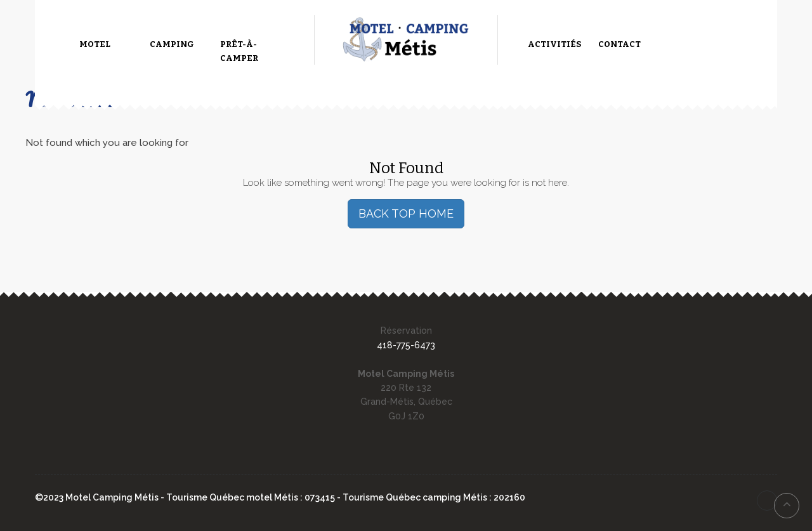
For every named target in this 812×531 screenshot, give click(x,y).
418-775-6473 (406, 345)
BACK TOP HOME (406, 213)
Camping (172, 44)
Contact (619, 44)
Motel (95, 44)
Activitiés (554, 44)
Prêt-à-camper (239, 51)
